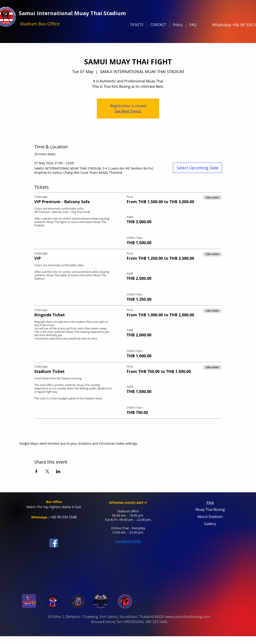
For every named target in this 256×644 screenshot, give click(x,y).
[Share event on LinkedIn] (58, 471)
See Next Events (128, 111)
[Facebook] (54, 543)
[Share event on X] (47, 471)
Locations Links (128, 541)
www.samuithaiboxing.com (188, 617)
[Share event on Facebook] (36, 471)
